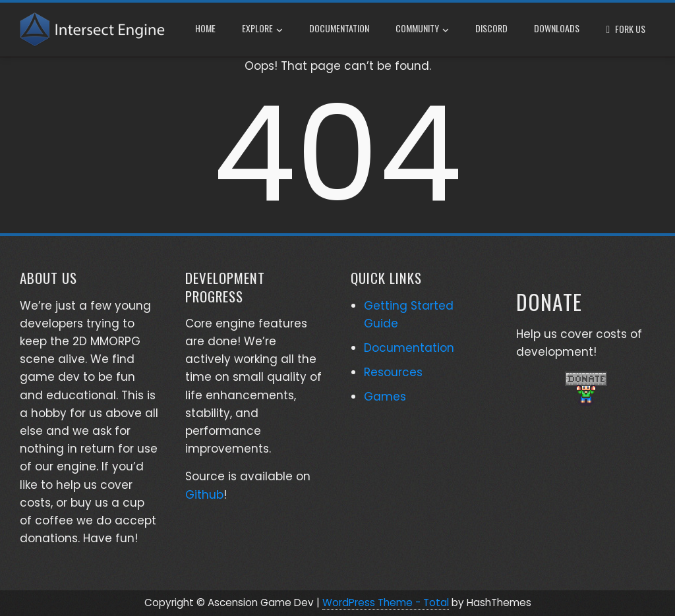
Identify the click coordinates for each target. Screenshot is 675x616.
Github (204, 495)
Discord (491, 28)
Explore (262, 30)
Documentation (339, 28)
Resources (393, 372)
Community (422, 30)
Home (205, 28)
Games (385, 397)
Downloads (557, 28)
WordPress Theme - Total (386, 602)
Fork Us (630, 29)
